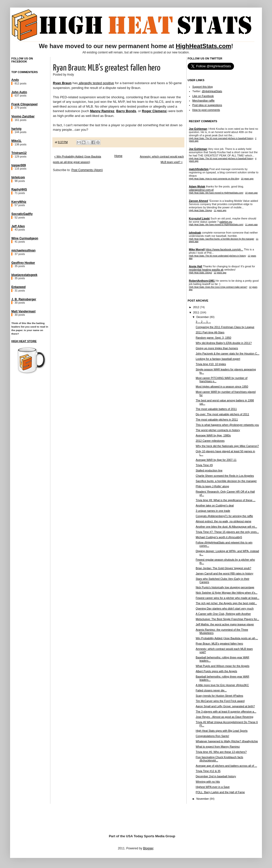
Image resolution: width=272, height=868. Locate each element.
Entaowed (19, 287)
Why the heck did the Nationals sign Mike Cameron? (227, 446)
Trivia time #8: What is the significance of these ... (226, 500)
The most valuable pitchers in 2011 (217, 420)
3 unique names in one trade (213, 511)
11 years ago (220, 210)
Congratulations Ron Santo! (212, 736)
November (203, 799)
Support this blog (203, 87)
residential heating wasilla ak (206, 270)
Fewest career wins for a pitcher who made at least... (228, 598)
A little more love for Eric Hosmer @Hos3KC (222, 685)
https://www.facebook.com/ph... (224, 249)
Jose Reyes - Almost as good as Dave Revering (225, 717)
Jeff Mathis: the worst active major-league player (225, 624)
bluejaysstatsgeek (24, 275)
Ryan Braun (62, 83)
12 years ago (220, 273)
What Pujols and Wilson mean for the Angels (223, 666)
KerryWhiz (19, 202)
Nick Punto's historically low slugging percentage (225, 587)
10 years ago (247, 179)
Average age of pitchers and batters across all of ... (226, 766)
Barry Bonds (126, 111)
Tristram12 (19, 153)
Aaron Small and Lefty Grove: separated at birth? (225, 706)
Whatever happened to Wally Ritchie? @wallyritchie (227, 741)
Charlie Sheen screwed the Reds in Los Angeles (225, 476)
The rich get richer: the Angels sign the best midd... (226, 603)
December (203, 317)
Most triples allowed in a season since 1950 (222, 387)
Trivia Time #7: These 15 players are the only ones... (227, 532)
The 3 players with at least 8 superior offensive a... (226, 712)
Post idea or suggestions (207, 105)
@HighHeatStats (212, 91)
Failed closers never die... (211, 690)
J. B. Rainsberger (24, 299)
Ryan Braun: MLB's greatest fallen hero (219, 644)
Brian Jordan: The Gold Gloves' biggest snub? (223, 568)
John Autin (19, 92)
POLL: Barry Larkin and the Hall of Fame (220, 792)
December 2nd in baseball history (216, 776)
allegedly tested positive (96, 83)
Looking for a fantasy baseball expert (218, 359)
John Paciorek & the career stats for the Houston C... (228, 353)
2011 (197, 312)
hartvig (16, 129)
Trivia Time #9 (204, 465)
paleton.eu (226, 222)
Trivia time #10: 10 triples (211, 364)
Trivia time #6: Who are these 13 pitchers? (221, 752)
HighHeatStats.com (203, 46)
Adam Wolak (197, 186)
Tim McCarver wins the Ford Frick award (220, 701)
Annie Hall (196, 266)
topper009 (19, 165)
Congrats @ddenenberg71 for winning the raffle (224, 516)
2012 (197, 307)
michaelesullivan (23, 250)
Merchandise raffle (204, 101)
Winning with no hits (208, 782)
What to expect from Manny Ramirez (218, 747)
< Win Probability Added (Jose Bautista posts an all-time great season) (77, 159)
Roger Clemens (154, 111)
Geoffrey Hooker (23, 263)
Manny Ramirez (102, 111)
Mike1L (16, 141)
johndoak (195, 233)
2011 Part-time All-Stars (210, 332)
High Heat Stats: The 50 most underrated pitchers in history (217, 256)
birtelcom (18, 177)
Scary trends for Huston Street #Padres (219, 696)
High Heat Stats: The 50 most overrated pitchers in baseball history (221, 138)
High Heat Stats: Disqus (200, 210)
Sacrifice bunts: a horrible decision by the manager (226, 481)
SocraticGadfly (22, 214)
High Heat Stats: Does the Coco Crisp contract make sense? (218, 287)
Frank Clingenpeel (24, 104)
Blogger (148, 848)
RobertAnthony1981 (202, 281)
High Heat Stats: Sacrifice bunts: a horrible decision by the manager (222, 239)
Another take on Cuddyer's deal (215, 505)
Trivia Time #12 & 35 (208, 771)
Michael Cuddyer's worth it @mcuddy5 (219, 537)
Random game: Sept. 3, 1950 (213, 338)
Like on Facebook (203, 96)
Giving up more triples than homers (217, 348)
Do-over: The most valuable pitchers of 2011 (222, 414)
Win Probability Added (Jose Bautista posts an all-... (227, 638)
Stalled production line (209, 470)
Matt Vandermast (23, 311)
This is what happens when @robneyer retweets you (227, 425)
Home (118, 156)
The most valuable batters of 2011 (216, 409)
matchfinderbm (199, 169)
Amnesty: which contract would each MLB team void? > (162, 159)
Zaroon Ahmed (198, 201)
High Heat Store (24, 341)
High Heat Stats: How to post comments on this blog (214, 179)
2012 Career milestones (210, 441)
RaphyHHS (19, 189)
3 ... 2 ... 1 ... (203, 322)
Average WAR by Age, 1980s (213, 435)
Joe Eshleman (198, 129)
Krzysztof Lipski (199, 218)
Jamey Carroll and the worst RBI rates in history (225, 573)
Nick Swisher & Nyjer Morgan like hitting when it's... (227, 593)
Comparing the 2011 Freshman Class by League (225, 327)
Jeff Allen (18, 226)
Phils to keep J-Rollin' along (212, 486)
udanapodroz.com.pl (201, 190)
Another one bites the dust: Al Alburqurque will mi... (226, 527)
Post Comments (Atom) (87, 170)
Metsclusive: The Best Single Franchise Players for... (227, 619)
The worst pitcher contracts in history (218, 430)
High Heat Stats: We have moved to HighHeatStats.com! (216, 193)
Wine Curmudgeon (25, 238)
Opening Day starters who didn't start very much (225, 608)
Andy (15, 80)
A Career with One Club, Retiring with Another (223, 614)
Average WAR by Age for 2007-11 (216, 460)
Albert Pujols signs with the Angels (216, 671)
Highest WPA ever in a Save (213, 787)
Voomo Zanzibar (23, 116)
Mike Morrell (197, 249)
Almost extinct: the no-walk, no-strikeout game (224, 521)
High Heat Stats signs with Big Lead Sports (222, 731)
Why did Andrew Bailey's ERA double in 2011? (224, 343)
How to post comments (206, 110)
